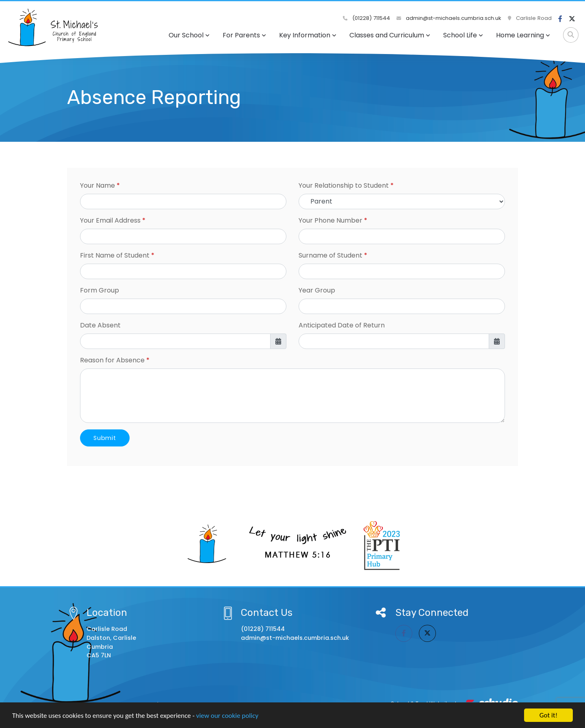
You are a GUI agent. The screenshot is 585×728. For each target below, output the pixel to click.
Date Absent (100, 325)
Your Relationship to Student (344, 185)
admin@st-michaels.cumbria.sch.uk (449, 18)
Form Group (100, 290)
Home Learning (523, 35)
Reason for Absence (112, 360)
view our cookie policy (227, 716)
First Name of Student (115, 255)
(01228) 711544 (366, 18)
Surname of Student (330, 255)
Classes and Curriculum (390, 35)
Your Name (97, 185)
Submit (105, 438)
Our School (189, 35)
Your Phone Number (330, 220)
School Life (463, 35)
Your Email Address (110, 220)
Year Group (317, 290)
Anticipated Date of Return (342, 325)
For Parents (244, 35)
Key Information (308, 35)
